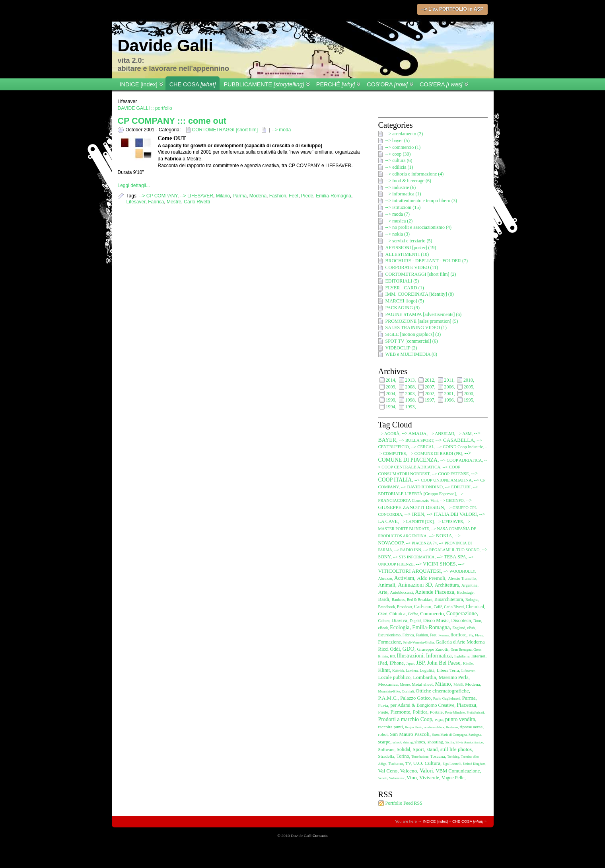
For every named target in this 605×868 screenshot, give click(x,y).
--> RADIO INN (408, 550)
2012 (430, 380)
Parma (240, 196)
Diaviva (399, 620)
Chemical (475, 607)
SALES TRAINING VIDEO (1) (416, 328)
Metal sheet (422, 684)
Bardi (384, 599)
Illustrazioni (410, 656)
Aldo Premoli (431, 578)
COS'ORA (387, 84)
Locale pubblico (394, 677)
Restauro (452, 727)
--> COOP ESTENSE (450, 474)
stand (432, 749)
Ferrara (444, 635)
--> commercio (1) (403, 147)
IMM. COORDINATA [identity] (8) (420, 294)
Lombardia (424, 677)
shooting (435, 742)
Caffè (438, 607)
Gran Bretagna (461, 650)
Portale (436, 712)
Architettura (447, 585)
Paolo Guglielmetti (447, 698)
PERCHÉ (336, 84)
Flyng (479, 635)
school (397, 742)
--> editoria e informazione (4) (415, 174)
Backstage (465, 592)
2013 (410, 380)
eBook (383, 628)
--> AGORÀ (389, 433)
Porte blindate (455, 712)
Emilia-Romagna (334, 196)
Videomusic (397, 778)
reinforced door (434, 727)
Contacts (320, 836)
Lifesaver (136, 202)
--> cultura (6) (399, 160)
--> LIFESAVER (197, 196)
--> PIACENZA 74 (421, 543)
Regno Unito (414, 727)
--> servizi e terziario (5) (409, 241)
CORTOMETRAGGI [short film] (225, 130)
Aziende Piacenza (434, 592)
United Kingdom (474, 764)
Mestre (174, 202)
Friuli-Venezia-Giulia (419, 642)
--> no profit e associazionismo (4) (418, 227)
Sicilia (450, 742)
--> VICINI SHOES (436, 564)
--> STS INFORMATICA (414, 557)
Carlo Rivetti (197, 202)
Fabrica (156, 202)
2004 (391, 394)
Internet (478, 656)
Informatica (439, 656)
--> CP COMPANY (158, 196)
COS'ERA (441, 84)
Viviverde (429, 778)
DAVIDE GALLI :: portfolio (145, 108)
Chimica (398, 614)
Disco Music (436, 620)
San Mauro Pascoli (410, 734)
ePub (471, 628)
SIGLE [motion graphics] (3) (413, 334)
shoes (420, 742)
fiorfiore (458, 635)
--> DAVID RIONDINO (422, 487)
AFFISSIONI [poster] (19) (411, 248)
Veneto (383, 778)
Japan (410, 663)
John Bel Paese (444, 663)
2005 (469, 387)
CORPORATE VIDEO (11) (412, 267)
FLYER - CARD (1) (405, 288)
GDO (409, 649)
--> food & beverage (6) (408, 181)
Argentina (470, 585)
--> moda (281, 130)
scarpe (384, 742)
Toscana (437, 756)
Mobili (458, 685)
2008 (410, 387)
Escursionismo (390, 635)
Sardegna (475, 735)
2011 (449, 380)
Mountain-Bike (389, 691)
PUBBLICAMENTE (264, 84)
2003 (410, 394)
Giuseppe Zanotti (433, 649)
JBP (420, 663)
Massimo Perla (454, 677)
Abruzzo (385, 578)
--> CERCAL (423, 447)
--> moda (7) (398, 214)
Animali (387, 585)
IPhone (397, 663)
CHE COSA (193, 84)
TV (408, 763)
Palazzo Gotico (415, 698)
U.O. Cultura (427, 763)
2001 (449, 394)
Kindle (468, 663)
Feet (294, 196)
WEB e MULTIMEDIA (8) (411, 354)
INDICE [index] (139, 84)
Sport (418, 749)
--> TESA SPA (451, 557)
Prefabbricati (475, 713)
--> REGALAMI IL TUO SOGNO (451, 550)
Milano (223, 196)
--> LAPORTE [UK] (417, 522)
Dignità (415, 621)
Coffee (413, 614)
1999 (391, 400)
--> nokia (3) (398, 234)
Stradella (386, 756)
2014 (391, 380)
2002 (430, 394)
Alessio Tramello (462, 578)
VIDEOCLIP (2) (401, 348)
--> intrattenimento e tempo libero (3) (421, 201)
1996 (449, 400)
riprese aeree (471, 727)
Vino (412, 777)
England (459, 628)
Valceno (409, 771)
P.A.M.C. (388, 698)
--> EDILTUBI (458, 487)
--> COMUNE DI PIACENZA (425, 456)
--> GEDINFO (452, 500)
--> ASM (464, 433)
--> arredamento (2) (404, 134)
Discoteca (461, 620)
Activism (404, 578)
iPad (383, 663)
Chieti (383, 614)
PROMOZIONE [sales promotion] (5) (422, 321)
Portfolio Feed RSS (404, 803)
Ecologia (400, 627)
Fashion (278, 196)
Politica (420, 712)
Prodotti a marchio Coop (405, 719)
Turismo (395, 763)
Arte (383, 592)
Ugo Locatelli (452, 764)
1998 (410, 400)
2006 (449, 387)
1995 (469, 400)
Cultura (384, 621)
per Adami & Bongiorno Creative (423, 705)
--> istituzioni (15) (403, 207)
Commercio (432, 614)
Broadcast (405, 607)
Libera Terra (448, 670)
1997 (430, 400)
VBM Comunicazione (458, 771)
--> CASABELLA (455, 440)
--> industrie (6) (401, 187)
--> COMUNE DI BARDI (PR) (435, 453)
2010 (468, 380)
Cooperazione (462, 613)
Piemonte (401, 712)
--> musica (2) (399, 221)
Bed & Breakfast (420, 600)
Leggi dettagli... (134, 185)
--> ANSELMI (441, 433)
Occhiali (408, 691)
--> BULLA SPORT (416, 440)
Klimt (384, 670)
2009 (391, 387)
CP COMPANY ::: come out (172, 121)
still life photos (456, 749)
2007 (430, 387)
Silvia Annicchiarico (469, 742)
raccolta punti (391, 727)
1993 (410, 407)
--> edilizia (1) (399, 167)
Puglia (439, 720)
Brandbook (387, 607)
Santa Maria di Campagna (449, 735)
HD (392, 656)
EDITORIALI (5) (402, 281)
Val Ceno (388, 771)
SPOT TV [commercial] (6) (412, 341)
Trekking (453, 757)
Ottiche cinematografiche (442, 691)
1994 (391, 407)
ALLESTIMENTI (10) (407, 254)
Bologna (472, 600)
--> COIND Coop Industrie (460, 447)
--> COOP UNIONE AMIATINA (443, 480)
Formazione (390, 642)
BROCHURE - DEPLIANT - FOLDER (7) (427, 261)
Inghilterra (462, 656)
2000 (469, 394)
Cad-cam (423, 607)
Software (386, 749)
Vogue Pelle (453, 778)
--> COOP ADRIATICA (461, 460)
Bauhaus (398, 600)
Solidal (403, 749)
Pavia (383, 705)
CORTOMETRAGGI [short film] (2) (421, 274)
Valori (426, 771)
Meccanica (388, 684)
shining (408, 742)
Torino (403, 756)
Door (477, 621)
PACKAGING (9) (403, 308)
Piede (307, 196)
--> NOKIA (440, 536)
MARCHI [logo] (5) (405, 301)
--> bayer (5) (398, 140)
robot (383, 734)
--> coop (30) (398, 154)
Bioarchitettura (449, 599)
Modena (258, 196)
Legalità (427, 670)
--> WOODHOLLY (459, 571)
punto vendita (460, 719)
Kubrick (398, 671)
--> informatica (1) (403, 194)
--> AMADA (414, 433)
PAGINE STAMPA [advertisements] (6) (424, 314)
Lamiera (412, 671)
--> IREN (414, 514)
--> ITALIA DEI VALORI (452, 514)
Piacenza (466, 705)
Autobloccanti (402, 592)
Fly (471, 635)
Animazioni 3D (415, 585)
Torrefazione (420, 757)
